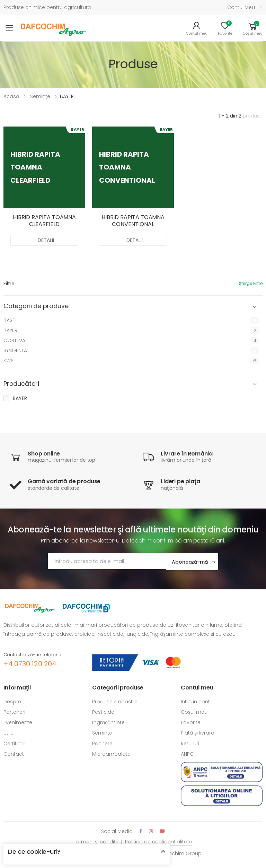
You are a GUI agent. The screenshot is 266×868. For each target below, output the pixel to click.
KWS (8, 361)
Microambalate (111, 753)
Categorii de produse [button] (36, 306)
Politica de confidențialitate (159, 841)
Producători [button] (21, 384)
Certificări (15, 743)
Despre (12, 701)
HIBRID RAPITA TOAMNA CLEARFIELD (44, 221)
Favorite (191, 722)
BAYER (10, 330)
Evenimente (18, 722)
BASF (9, 320)
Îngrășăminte (108, 722)
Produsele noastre (115, 701)
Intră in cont (195, 701)
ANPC (187, 753)
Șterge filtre (251, 283)
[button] (253, 28)
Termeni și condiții (96, 841)
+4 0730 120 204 (30, 663)
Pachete (102, 743)
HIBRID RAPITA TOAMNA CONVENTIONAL (133, 221)
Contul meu (241, 7)
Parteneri (14, 711)
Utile (8, 732)
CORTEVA (14, 340)
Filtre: (10, 284)
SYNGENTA (15, 350)
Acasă (11, 96)
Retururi (190, 743)
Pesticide (103, 711)
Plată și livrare (197, 732)
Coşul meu (194, 711)
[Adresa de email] (107, 561)
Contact (14, 753)
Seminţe (40, 96)
